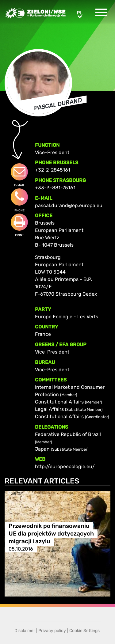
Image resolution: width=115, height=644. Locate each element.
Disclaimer (25, 631)
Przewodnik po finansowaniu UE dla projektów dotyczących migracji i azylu (51, 534)
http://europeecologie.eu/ (65, 466)
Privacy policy (52, 631)
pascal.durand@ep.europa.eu (69, 205)
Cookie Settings (84, 631)
